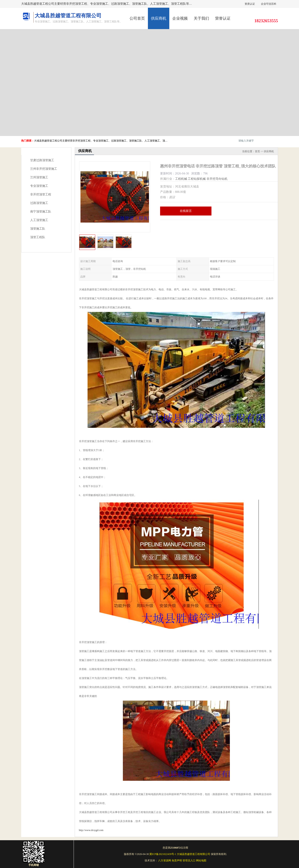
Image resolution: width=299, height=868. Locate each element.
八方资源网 (165, 861)
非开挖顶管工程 (41, 194)
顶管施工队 (38, 229)
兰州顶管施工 (39, 177)
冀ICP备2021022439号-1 (163, 854)
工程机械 (181, 179)
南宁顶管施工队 (41, 212)
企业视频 (180, 18)
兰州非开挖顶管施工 (44, 169)
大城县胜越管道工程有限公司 (193, 854)
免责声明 (177, 861)
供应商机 (159, 18)
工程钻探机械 (197, 179)
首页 (257, 151)
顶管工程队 (38, 237)
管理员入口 (189, 861)
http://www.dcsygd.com (91, 830)
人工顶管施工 (39, 220)
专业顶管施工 (39, 186)
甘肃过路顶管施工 (42, 160)
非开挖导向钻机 (217, 179)
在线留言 (186, 211)
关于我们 (201, 18)
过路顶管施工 (39, 203)
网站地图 (201, 861)
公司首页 (137, 18)
